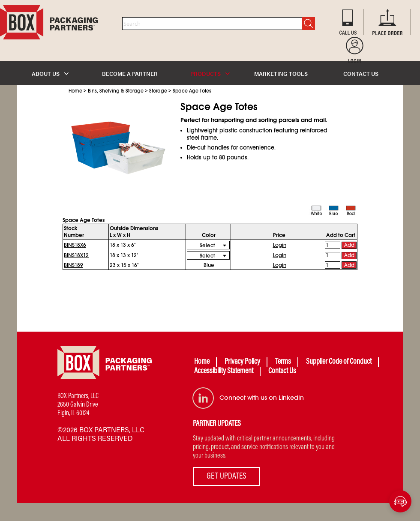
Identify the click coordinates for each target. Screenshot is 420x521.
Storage (158, 91)
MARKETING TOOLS (281, 73)
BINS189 (73, 265)
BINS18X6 (75, 245)
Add (349, 245)
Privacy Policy (242, 362)
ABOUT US (50, 73)
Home (75, 91)
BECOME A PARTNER (130, 73)
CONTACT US (361, 73)
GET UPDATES (226, 476)
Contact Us (282, 371)
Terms (283, 362)
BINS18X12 (76, 255)
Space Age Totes (192, 91)
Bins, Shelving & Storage (116, 91)
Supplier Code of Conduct (339, 362)
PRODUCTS (210, 73)
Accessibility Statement (224, 371)
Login (280, 245)
